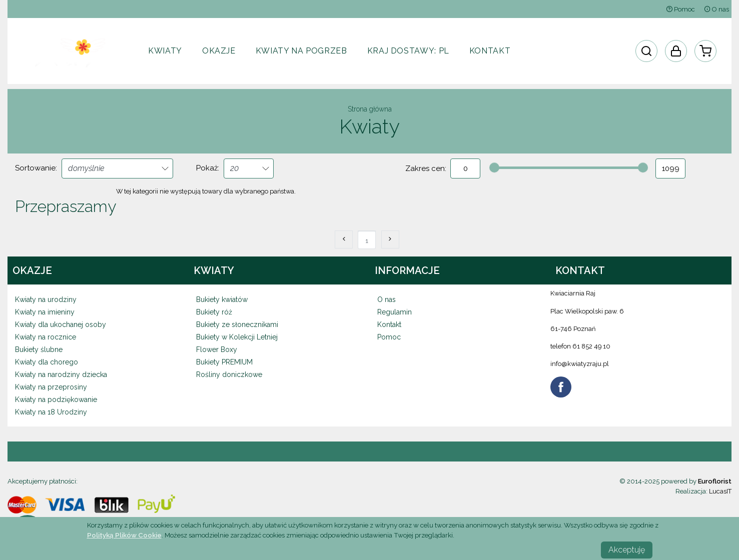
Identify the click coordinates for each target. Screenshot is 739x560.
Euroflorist (715, 481)
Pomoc (680, 9)
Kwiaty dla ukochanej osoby (61, 324)
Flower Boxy (217, 349)
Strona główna (370, 109)
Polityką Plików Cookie (124, 535)
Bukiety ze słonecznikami (237, 324)
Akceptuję (627, 550)
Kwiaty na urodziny (46, 299)
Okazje (219, 51)
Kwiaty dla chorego (47, 362)
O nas (716, 9)
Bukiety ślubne (39, 349)
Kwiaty (165, 51)
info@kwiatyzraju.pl (580, 364)
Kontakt (490, 51)
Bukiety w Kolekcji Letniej (237, 337)
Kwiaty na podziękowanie (56, 399)
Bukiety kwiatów (222, 299)
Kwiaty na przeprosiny (51, 387)
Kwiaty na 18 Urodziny (51, 412)
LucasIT (720, 491)
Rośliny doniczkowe (229, 374)
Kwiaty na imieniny (45, 312)
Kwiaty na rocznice (46, 337)
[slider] (494, 167)
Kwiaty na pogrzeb (301, 51)
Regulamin (395, 312)
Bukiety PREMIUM (224, 362)
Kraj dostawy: (408, 51)
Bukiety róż (214, 312)
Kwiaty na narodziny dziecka (61, 374)
